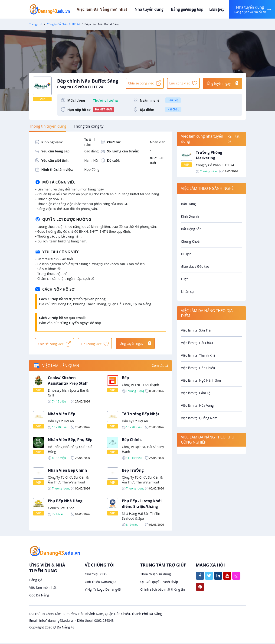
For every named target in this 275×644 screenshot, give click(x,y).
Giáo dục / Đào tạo (195, 266)
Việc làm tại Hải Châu (197, 343)
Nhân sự (187, 291)
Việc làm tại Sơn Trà (196, 330)
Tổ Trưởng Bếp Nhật (141, 415)
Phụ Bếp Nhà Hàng (65, 502)
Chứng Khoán (191, 241)
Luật (184, 279)
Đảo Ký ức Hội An (61, 422)
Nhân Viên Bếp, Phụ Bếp (70, 441)
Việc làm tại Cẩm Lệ (196, 393)
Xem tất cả (160, 367)
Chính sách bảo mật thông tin (163, 591)
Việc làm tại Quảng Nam (199, 418)
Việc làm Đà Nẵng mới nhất (108, 9)
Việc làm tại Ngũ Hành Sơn (201, 380)
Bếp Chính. (132, 441)
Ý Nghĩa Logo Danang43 (103, 591)
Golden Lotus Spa (61, 509)
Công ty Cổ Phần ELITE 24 (63, 24)
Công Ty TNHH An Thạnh (141, 386)
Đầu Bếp (173, 100)
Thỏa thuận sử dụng (156, 575)
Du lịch (186, 254)
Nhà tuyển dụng (155, 9)
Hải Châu (173, 109)
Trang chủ (36, 24)
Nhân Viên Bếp (62, 415)
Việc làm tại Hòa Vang (197, 405)
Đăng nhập (192, 9)
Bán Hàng (188, 204)
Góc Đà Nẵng (39, 597)
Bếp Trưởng (133, 471)
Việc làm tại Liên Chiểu (198, 368)
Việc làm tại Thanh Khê (198, 355)
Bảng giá (36, 581)
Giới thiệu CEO (96, 575)
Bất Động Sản (191, 229)
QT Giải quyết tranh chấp (159, 583)
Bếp (125, 379)
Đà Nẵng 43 (66, 629)
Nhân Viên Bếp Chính (67, 471)
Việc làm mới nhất (43, 589)
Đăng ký (216, 9)
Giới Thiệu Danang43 (101, 583)
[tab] (48, 126)
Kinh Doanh (190, 216)
